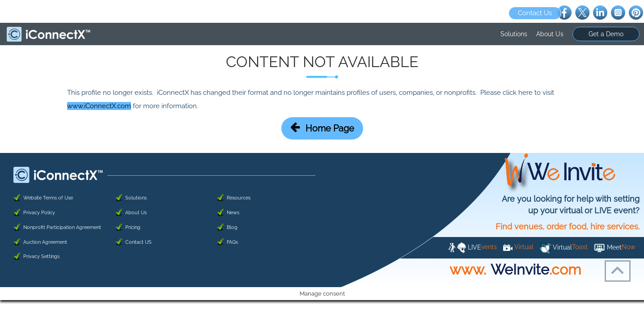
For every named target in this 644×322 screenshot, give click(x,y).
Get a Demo (606, 34)
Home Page (322, 128)
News (233, 213)
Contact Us (535, 13)
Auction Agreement (45, 242)
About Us (550, 34)
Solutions (514, 34)
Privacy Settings (41, 256)
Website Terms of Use (48, 198)
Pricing (133, 227)
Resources (239, 198)
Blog (232, 227)
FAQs (232, 242)
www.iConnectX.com (99, 106)
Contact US (138, 242)
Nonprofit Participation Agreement (62, 227)
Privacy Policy (39, 213)
